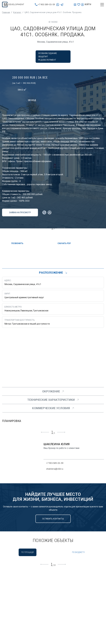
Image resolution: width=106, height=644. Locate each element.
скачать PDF (62, 243)
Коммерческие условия (53, 408)
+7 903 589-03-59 (45, 5)
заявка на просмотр (20, 212)
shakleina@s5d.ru (53, 469)
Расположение (53, 273)
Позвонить (15, 243)
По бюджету (78, 552)
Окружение (53, 391)
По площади (28, 552)
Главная (6, 12)
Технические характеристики (53, 400)
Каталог (17, 12)
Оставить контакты (53, 519)
